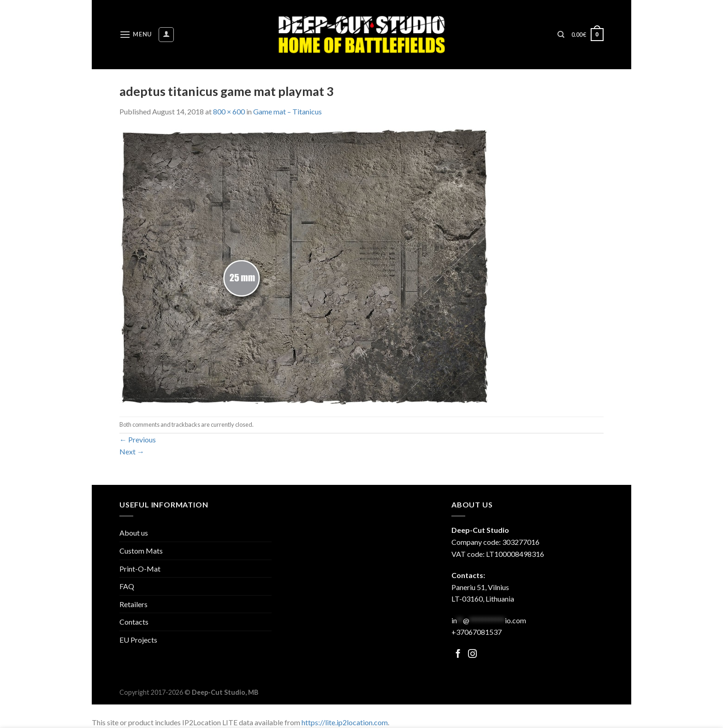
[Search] (561, 35)
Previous (138, 439)
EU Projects (138, 640)
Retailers (133, 604)
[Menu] (136, 34)
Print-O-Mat (140, 569)
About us (134, 533)
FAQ (127, 586)
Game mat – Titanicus (287, 111)
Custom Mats (141, 551)
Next (132, 451)
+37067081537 (477, 632)
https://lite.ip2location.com (345, 722)
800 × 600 (229, 111)
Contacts (134, 622)
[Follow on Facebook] (458, 654)
